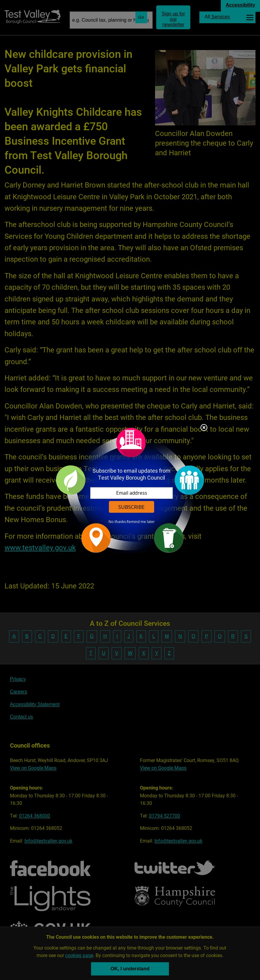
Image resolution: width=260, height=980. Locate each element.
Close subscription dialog (204, 428)
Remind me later (141, 522)
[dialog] (130, 490)
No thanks (117, 522)
